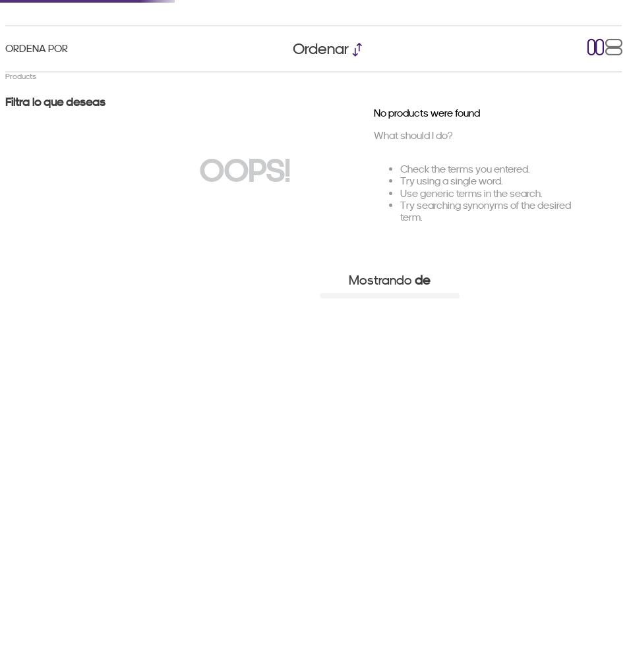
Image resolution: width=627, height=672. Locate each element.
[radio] (596, 48)
